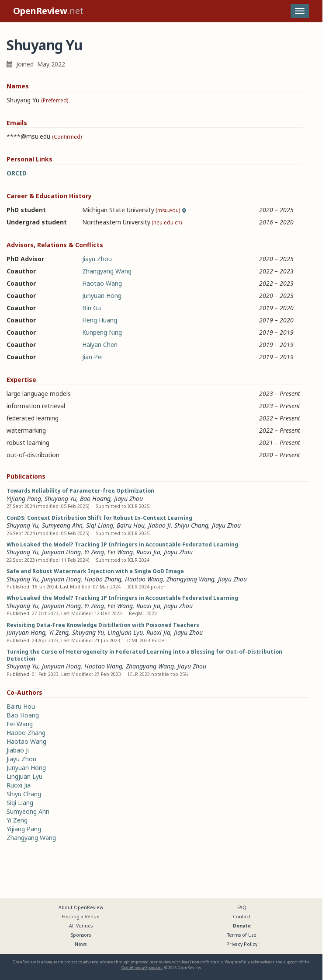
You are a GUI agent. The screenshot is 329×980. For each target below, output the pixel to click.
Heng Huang (100, 320)
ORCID (17, 173)
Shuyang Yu (61, 499)
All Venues (81, 926)
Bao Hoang (95, 499)
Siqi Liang (100, 525)
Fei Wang (120, 552)
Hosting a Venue (81, 917)
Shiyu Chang (191, 525)
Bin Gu (92, 308)
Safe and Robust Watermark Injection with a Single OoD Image (95, 571)
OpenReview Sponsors (142, 968)
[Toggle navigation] (300, 11)
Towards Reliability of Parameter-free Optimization (80, 491)
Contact (242, 917)
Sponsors (81, 935)
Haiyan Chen (100, 345)
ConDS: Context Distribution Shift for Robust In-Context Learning (99, 518)
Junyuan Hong (102, 296)
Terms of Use (242, 935)
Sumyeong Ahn (62, 525)
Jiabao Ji (159, 525)
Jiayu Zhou (97, 259)
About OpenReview (81, 907)
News (81, 944)
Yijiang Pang (24, 499)
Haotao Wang (102, 283)
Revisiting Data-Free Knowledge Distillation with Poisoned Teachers (103, 625)
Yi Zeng (94, 552)
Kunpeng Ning (102, 332)
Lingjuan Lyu (125, 632)
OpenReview (24, 962)
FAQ (242, 907)
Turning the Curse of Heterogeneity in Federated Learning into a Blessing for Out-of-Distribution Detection (144, 655)
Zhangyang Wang (107, 271)
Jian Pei (92, 357)
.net (48, 11)
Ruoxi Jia (148, 552)
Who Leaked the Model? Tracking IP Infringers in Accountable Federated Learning (122, 544)
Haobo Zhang (103, 579)
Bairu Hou (131, 525)
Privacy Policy (242, 944)
